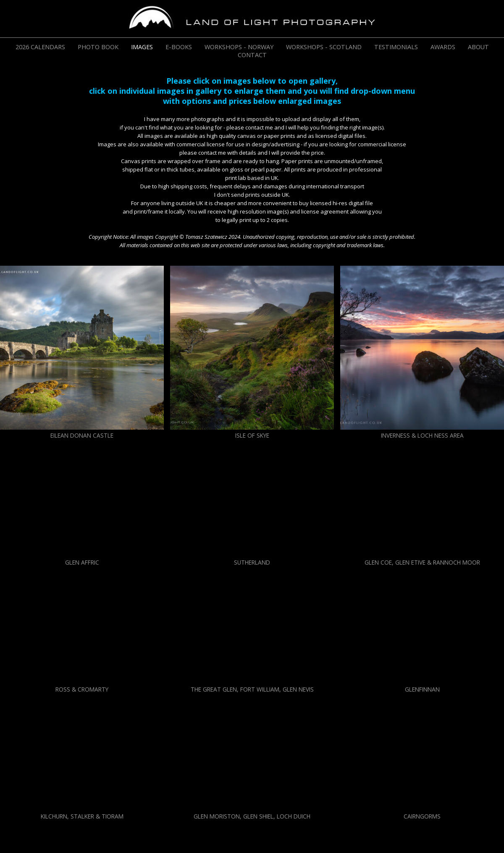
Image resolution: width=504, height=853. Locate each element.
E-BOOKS (179, 47)
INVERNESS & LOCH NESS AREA (422, 435)
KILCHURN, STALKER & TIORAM (82, 816)
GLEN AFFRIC (82, 562)
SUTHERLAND (252, 562)
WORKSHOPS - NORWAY (239, 47)
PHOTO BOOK (98, 47)
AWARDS (443, 47)
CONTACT (252, 55)
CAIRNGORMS (422, 816)
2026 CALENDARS (40, 47)
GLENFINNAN (422, 689)
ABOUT (478, 47)
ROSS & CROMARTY (82, 689)
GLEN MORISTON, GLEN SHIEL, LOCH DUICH (252, 816)
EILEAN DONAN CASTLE (82, 435)
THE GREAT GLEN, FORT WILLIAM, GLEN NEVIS (252, 689)
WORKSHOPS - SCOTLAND (324, 47)
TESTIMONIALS (396, 47)
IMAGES (142, 47)
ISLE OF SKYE (252, 435)
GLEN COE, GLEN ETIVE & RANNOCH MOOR (422, 562)
